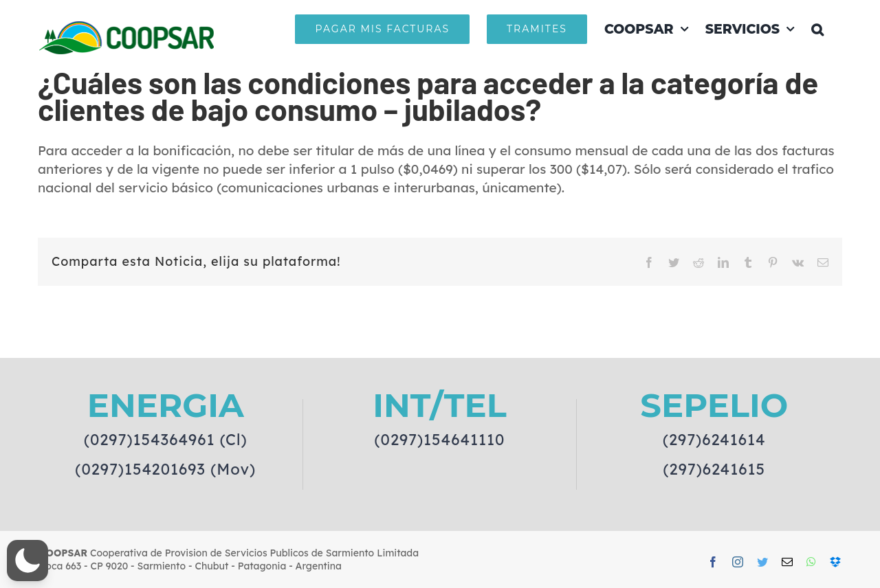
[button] (817, 29)
